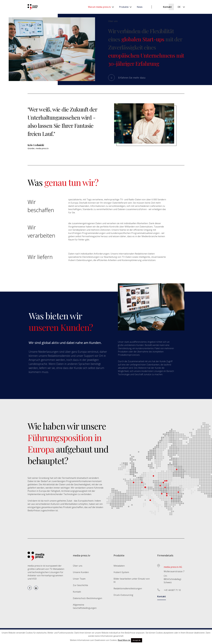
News (140, 7)
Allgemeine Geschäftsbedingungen (85, 606)
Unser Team (79, 579)
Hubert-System (121, 572)
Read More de (124, 640)
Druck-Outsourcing (123, 595)
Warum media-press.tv (99, 7)
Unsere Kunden (81, 572)
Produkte (124, 7)
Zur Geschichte (80, 585)
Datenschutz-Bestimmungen (87, 598)
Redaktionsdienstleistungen (128, 588)
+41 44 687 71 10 (172, 590)
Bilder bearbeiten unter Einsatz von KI (132, 580)
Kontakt (167, 7)
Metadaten (119, 566)
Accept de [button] (137, 640)
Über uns (78, 566)
